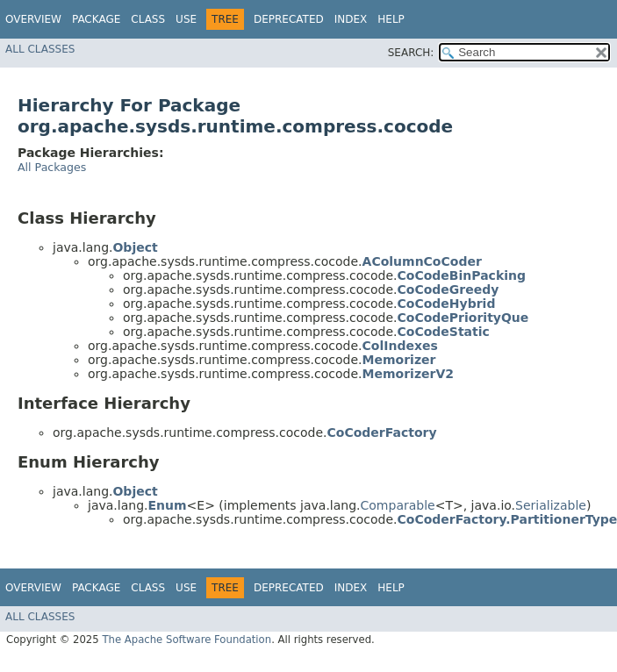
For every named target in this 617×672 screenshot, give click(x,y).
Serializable (551, 505)
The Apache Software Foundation (187, 640)
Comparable (398, 505)
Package (96, 19)
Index (351, 19)
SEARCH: (411, 53)
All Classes (40, 49)
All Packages (52, 167)
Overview (33, 19)
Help (391, 19)
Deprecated (289, 19)
